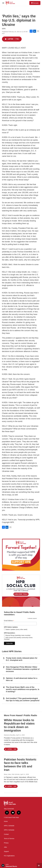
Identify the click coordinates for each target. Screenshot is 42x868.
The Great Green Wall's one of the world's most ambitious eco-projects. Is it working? (23, 689)
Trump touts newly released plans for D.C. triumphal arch (22, 659)
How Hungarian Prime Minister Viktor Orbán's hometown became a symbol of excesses (23, 669)
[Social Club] (21, 591)
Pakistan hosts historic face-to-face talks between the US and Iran (20, 765)
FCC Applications (9, 856)
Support (6, 851)
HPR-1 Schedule (9, 826)
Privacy (6, 843)
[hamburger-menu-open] (3, 3)
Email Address (9, 621)
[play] (3, 866)
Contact (6, 834)
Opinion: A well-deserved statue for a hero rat (22, 679)
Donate (36, 3)
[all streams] (39, 866)
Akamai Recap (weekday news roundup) (18, 635)
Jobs (5, 847)
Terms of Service (9, 839)
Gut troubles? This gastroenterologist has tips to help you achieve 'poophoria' (23, 699)
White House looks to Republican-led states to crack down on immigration (19, 725)
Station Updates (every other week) (16, 629)
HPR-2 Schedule (9, 830)
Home (6, 821)
